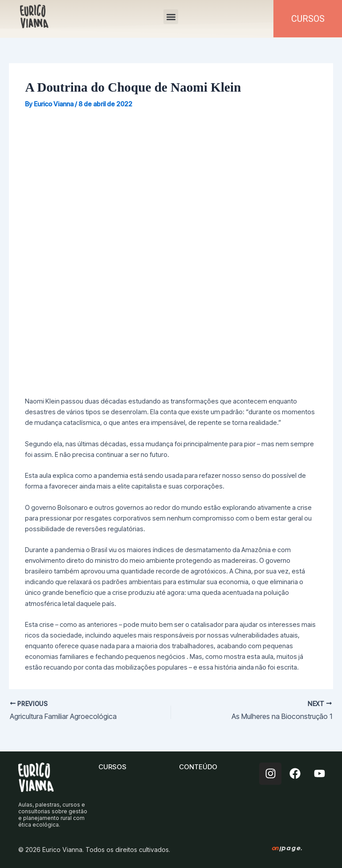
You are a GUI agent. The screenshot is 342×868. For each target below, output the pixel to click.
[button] (171, 17)
